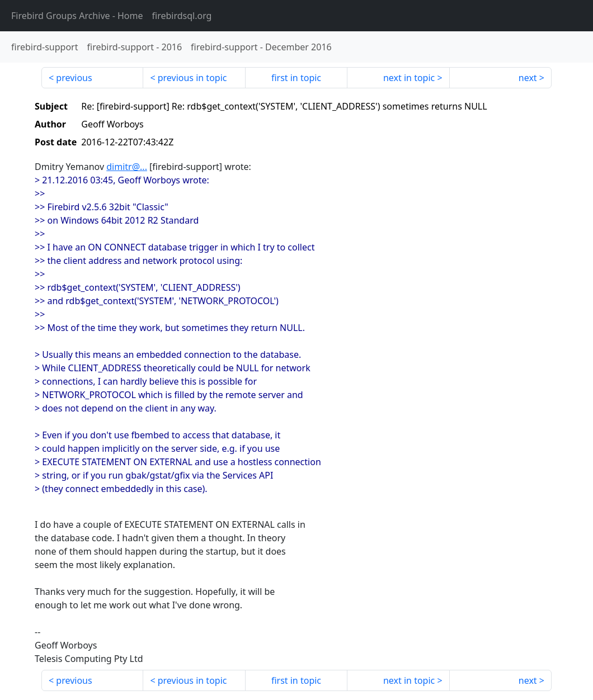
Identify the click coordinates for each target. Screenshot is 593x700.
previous (74, 78)
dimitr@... (127, 167)
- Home (77, 16)
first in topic (296, 78)
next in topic (409, 78)
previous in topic (192, 78)
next (528, 78)
